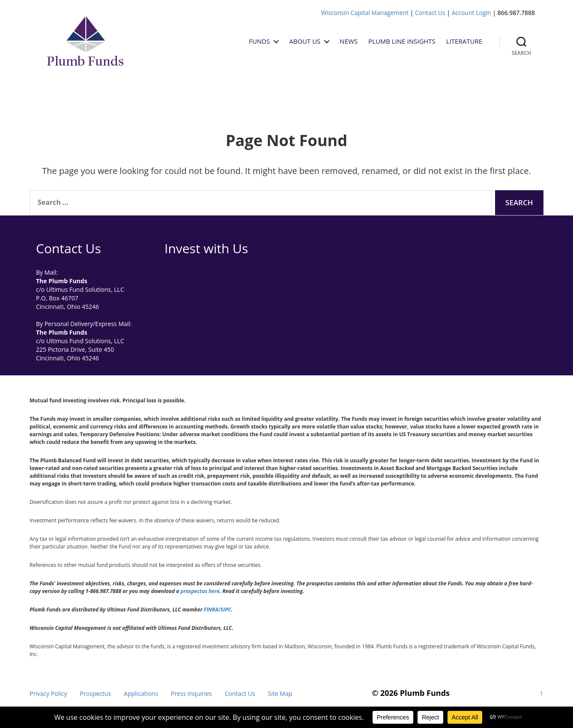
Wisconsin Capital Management (365, 13)
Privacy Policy (48, 694)
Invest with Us (206, 248)
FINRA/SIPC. (218, 610)
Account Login (472, 13)
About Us (305, 41)
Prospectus (95, 694)
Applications (141, 694)
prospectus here (200, 591)
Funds (259, 41)
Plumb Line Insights (402, 41)
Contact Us (430, 13)
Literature (464, 41)
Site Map (280, 694)
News (349, 41)
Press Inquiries (191, 694)
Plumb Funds (425, 693)
